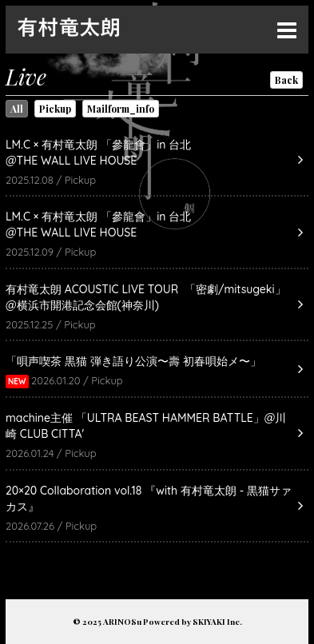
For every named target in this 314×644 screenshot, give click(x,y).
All (17, 109)
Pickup (55, 109)
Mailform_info (121, 109)
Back (286, 80)
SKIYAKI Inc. (217, 622)
